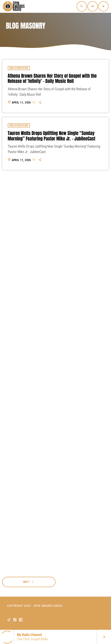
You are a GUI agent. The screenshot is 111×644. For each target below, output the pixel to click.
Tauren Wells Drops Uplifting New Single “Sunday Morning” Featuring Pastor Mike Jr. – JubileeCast (52, 136)
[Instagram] (15, 620)
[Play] (103, 6)
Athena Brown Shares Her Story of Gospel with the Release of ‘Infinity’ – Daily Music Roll (52, 79)
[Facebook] (21, 620)
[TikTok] (9, 620)
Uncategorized (19, 68)
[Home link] (14, 6)
